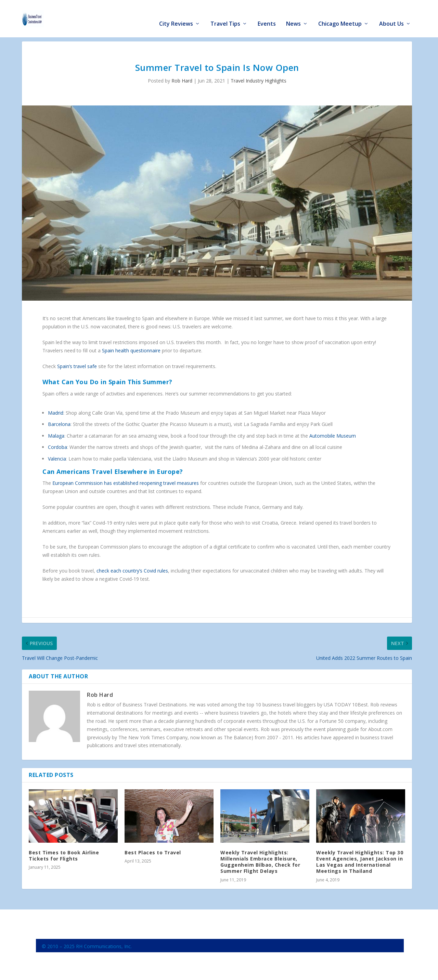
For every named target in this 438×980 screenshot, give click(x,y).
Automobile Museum (333, 435)
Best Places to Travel (153, 852)
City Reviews (176, 14)
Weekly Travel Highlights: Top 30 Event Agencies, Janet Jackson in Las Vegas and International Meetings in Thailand (360, 862)
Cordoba (57, 447)
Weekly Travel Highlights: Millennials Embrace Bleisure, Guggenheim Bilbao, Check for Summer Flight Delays (260, 862)
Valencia (57, 458)
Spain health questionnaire (131, 350)
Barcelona (59, 424)
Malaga (56, 435)
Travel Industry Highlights (259, 81)
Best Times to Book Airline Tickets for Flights (64, 855)
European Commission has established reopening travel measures (126, 483)
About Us (391, 14)
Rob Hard (182, 81)
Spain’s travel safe (77, 366)
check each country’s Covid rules (132, 571)
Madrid (56, 412)
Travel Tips (225, 14)
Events (267, 14)
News (293, 14)
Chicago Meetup (340, 14)
